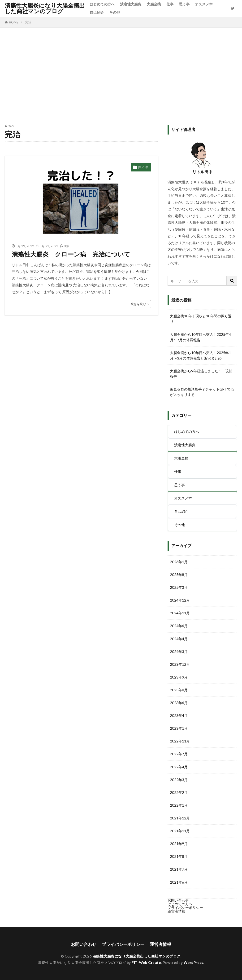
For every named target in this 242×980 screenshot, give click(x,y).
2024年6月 (179, 626)
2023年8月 (179, 690)
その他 (115, 12)
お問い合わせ (178, 900)
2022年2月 (179, 792)
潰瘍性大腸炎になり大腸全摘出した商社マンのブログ (45, 8)
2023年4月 (179, 715)
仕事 (170, 4)
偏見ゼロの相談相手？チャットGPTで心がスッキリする (202, 392)
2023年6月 (179, 703)
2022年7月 (179, 754)
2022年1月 (179, 805)
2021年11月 (180, 831)
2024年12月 (180, 600)
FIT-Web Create (146, 962)
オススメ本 (204, 4)
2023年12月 (180, 664)
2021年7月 (179, 869)
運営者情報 (176, 911)
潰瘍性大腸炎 (131, 4)
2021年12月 (180, 818)
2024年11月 (180, 613)
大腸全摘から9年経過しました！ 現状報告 (201, 374)
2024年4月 (179, 639)
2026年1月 (179, 562)
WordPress (193, 962)
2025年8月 (179, 575)
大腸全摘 (154, 4)
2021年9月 (179, 844)
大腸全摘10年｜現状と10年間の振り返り (201, 319)
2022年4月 (179, 767)
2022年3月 (179, 780)
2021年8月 (179, 856)
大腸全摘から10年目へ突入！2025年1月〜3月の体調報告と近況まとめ (200, 355)
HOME (14, 22)
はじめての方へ (102, 4)
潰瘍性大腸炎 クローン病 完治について (71, 254)
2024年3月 (179, 652)
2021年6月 (179, 882)
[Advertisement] (121, 75)
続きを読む (138, 304)
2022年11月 (180, 741)
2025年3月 (179, 587)
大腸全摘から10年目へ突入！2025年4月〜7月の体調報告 (200, 337)
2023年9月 (179, 677)
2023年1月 (179, 728)
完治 (28, 22)
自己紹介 (97, 12)
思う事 (184, 4)
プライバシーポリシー (185, 908)
